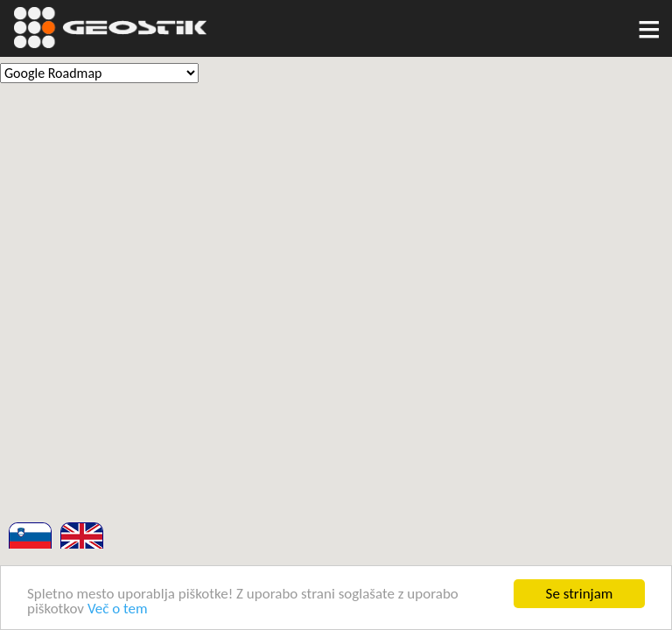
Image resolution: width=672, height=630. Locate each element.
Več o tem (118, 609)
